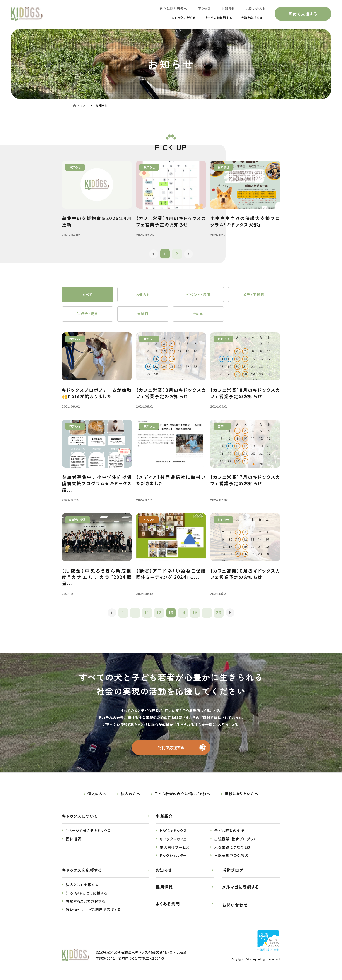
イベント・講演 (198, 295)
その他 (198, 315)
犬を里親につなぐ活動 (233, 848)
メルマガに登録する (241, 888)
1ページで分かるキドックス (88, 832)
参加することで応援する (86, 902)
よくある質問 (168, 904)
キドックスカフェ (173, 840)
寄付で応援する (171, 748)
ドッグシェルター (173, 856)
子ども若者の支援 (229, 832)
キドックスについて (80, 817)
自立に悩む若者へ (173, 9)
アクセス (204, 9)
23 (219, 614)
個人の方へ (97, 795)
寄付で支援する (303, 14)
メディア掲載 (254, 295)
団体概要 (74, 840)
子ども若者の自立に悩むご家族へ (182, 795)
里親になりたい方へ (242, 795)
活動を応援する (250, 18)
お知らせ (228, 9)
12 (159, 614)
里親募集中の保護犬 (231, 856)
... (135, 614)
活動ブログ (233, 871)
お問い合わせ (256, 9)
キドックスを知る (175, 18)
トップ (81, 105)
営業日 (143, 315)
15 (195, 614)
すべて (88, 295)
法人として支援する (82, 886)
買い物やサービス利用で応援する (93, 911)
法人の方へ (131, 795)
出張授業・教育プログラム (236, 840)
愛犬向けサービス (175, 848)
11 (147, 614)
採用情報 (164, 888)
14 (183, 614)
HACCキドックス (173, 832)
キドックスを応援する (82, 871)
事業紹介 (164, 817)
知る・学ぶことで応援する (87, 894)
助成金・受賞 (87, 315)
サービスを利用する (213, 18)
